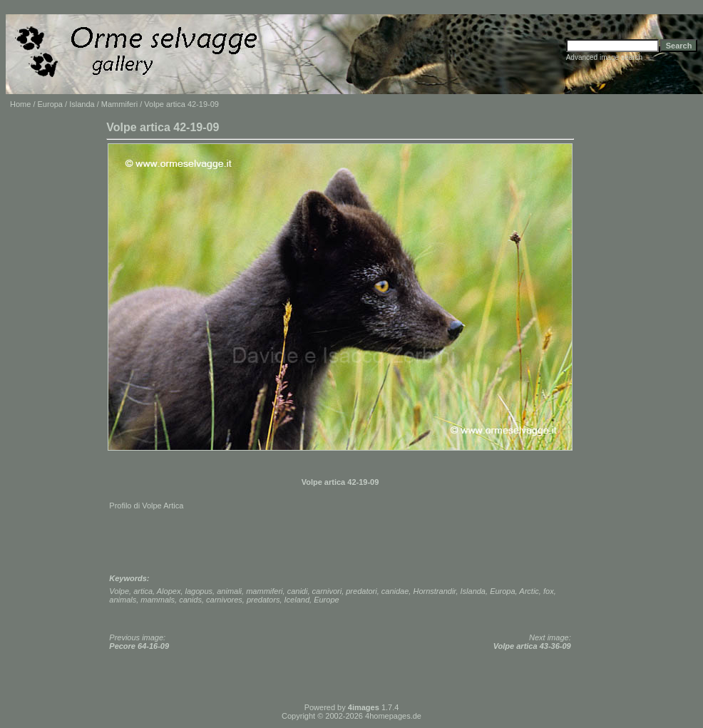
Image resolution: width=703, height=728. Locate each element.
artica (143, 591)
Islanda (82, 104)
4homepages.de (393, 716)
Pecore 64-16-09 (139, 646)
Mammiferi (119, 104)
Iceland (297, 600)
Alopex (169, 591)
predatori (361, 591)
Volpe (119, 591)
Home (20, 104)
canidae (395, 591)
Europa (50, 104)
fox (549, 591)
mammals (158, 600)
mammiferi (264, 591)
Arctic (529, 591)
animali (229, 591)
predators (263, 600)
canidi (298, 591)
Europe (326, 600)
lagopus (199, 591)
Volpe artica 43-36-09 (532, 646)
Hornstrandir (434, 591)
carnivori (327, 591)
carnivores (224, 600)
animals (123, 600)
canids (190, 600)
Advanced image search (604, 57)
